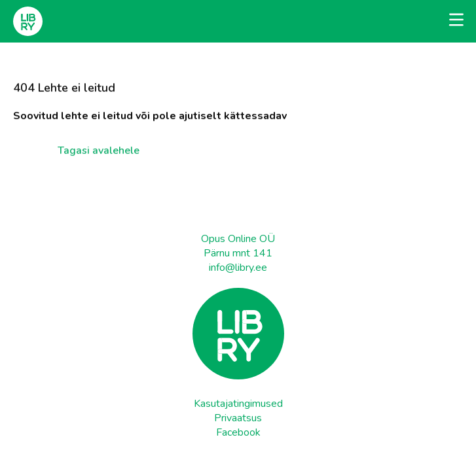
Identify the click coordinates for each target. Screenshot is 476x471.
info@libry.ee (238, 268)
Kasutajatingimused (238, 404)
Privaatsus (238, 418)
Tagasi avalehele (99, 148)
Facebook (238, 432)
